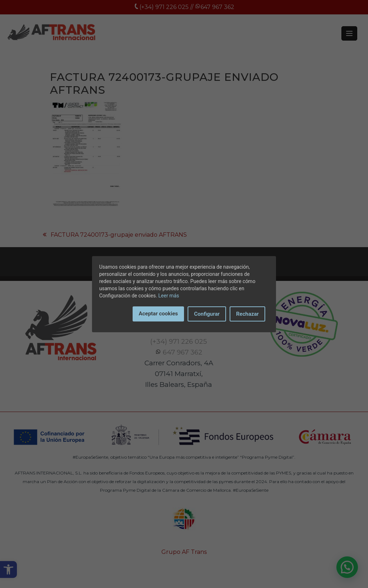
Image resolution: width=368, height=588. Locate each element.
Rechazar (247, 314)
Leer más (169, 296)
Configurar (207, 314)
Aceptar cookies (158, 314)
